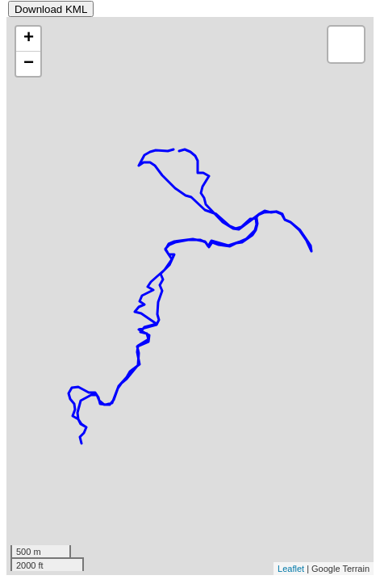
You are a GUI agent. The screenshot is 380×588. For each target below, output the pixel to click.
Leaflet (291, 569)
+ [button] (29, 39)
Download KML (51, 9)
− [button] (29, 64)
